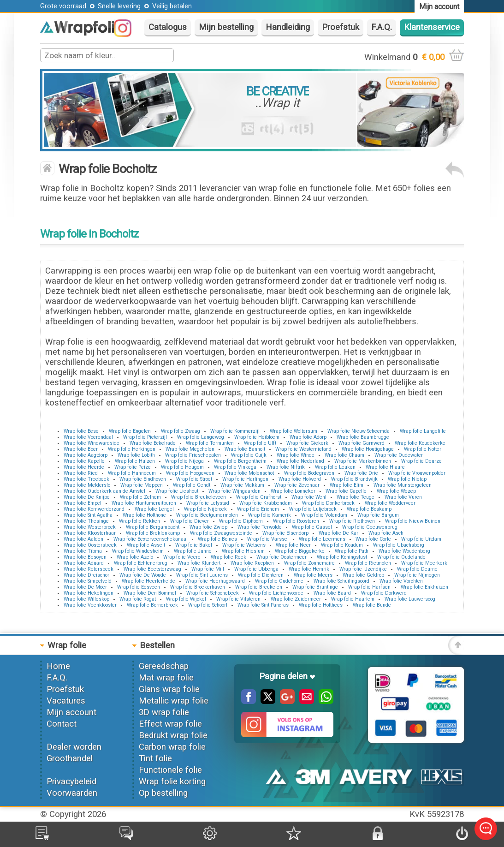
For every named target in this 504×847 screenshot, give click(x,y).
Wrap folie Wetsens (244, 545)
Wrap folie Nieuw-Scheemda (359, 431)
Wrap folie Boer (81, 449)
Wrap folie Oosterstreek (90, 545)
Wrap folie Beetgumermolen (207, 515)
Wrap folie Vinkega (235, 467)
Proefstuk (341, 27)
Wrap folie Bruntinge (315, 587)
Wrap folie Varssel (268, 539)
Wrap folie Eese (81, 431)
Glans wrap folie (169, 689)
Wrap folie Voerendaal (88, 437)
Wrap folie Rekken (139, 521)
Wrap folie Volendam (324, 515)
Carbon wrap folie (172, 747)
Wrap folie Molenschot (249, 473)
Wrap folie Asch (386, 533)
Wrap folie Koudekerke (420, 443)
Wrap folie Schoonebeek (213, 593)
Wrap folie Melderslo (87, 485)
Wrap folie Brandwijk (354, 479)
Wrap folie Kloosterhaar (90, 533)
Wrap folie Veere (182, 557)
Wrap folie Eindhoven (143, 479)
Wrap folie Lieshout (177, 491)
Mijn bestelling (226, 27)
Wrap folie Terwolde (260, 527)
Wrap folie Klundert (199, 563)
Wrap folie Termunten (210, 443)
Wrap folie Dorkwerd (384, 593)
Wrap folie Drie (361, 473)
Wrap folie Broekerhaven (198, 587)
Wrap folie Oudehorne (279, 581)
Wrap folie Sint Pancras (263, 605)
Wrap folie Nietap (407, 479)
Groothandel (70, 758)
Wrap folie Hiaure (385, 467)
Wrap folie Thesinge (86, 521)
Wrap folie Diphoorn (241, 521)
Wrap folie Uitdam (421, 539)
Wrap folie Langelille (423, 431)
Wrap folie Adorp (308, 437)
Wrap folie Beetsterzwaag (152, 569)
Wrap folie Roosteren (296, 521)
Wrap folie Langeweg (201, 437)
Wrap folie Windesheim (138, 551)
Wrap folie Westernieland (303, 449)
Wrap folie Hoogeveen (190, 473)
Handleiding (288, 27)
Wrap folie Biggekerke (300, 551)
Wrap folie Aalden (83, 539)
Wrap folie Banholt (245, 449)
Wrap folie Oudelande (401, 557)
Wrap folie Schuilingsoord (341, 581)
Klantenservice (432, 27)
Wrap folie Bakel (194, 545)
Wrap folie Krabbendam (266, 503)
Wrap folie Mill (208, 569)
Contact (62, 724)
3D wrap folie (164, 712)
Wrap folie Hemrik (309, 569)
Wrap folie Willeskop (86, 599)
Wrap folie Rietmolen (368, 563)
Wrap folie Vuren (403, 497)
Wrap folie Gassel (312, 527)
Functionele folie (170, 770)
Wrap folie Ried (81, 473)
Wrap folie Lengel (154, 509)
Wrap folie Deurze (421, 461)
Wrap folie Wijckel (186, 599)
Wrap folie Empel (83, 503)
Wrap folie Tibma (83, 551)
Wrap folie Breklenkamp (153, 533)
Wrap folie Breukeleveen (199, 497)
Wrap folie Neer (293, 545)
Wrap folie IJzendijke (363, 569)
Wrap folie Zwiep (208, 527)
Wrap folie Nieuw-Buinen (413, 521)
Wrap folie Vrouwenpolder (417, 473)
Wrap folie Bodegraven (309, 473)
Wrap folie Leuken (335, 467)
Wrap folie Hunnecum (132, 473)
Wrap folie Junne (193, 551)
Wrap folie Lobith (136, 455)
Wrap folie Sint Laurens (202, 575)
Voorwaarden (72, 793)
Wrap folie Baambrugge (363, 437)
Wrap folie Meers (313, 575)
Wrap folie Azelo (135, 557)
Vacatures (66, 701)
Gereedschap (164, 666)
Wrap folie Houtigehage (368, 449)
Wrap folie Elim (347, 485)
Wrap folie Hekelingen (89, 593)
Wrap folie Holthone (144, 515)
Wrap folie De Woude (143, 575)
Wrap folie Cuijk (249, 455)
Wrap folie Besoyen (85, 557)
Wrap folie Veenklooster (90, 605)
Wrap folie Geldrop (363, 575)
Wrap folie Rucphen (252, 563)
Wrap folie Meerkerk (424, 563)
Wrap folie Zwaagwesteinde (221, 533)
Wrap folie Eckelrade (153, 443)
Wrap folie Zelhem (140, 497)
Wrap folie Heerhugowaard (215, 581)
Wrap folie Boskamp (369, 509)
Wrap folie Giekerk (307, 443)
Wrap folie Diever (190, 521)
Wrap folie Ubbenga (256, 569)
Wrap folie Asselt (146, 545)
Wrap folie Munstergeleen (403, 485)
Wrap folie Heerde (84, 467)
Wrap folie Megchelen (190, 449)
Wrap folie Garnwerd (362, 443)
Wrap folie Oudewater (399, 455)
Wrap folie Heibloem (257, 437)
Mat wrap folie (166, 678)
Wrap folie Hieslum (243, 551)
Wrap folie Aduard (84, 563)
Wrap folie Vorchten (401, 581)
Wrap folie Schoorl (208, 605)
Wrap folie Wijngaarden (234, 491)
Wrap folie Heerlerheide (148, 581)
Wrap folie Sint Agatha (88, 515)
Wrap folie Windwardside (92, 443)
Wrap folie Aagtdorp (86, 455)
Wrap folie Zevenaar (297, 485)
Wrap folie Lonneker (293, 491)
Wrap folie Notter (423, 449)
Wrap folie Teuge (356, 497)
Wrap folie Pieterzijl (145, 437)
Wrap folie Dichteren (261, 575)
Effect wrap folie (170, 724)
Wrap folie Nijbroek (205, 509)
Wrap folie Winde (296, 455)
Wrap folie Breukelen (259, 587)
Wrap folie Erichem (258, 509)
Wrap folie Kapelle (84, 461)
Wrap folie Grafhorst (259, 497)
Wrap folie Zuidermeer (296, 599)
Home (58, 666)
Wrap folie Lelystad (208, 503)
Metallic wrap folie (174, 701)
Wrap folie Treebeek (86, 479)
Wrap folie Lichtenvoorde (276, 593)
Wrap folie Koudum (342, 545)
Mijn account (71, 712)
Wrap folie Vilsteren (238, 599)
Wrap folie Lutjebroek (313, 509)
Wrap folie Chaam (344, 455)
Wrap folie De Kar (338, 533)
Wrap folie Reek (228, 557)
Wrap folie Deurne (417, 569)
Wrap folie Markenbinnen (363, 461)
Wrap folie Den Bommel (150, 593)
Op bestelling (163, 793)
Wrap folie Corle (373, 539)
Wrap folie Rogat (138, 599)
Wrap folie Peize (133, 467)
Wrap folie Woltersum (294, 431)
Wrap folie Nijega (184, 461)
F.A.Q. (382, 27)
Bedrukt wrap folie (173, 735)
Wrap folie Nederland (300, 461)
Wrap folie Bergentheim (240, 461)
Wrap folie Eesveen (139, 587)
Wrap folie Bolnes (217, 539)
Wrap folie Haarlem (353, 599)
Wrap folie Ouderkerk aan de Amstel (104, 491)
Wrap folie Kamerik (270, 515)
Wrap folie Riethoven (352, 521)
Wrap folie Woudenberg (404, 551)
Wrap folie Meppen (142, 485)
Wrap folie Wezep (396, 491)
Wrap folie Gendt (192, 485)
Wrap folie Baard (332, 593)
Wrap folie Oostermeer (282, 557)
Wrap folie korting (172, 781)
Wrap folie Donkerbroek (328, 503)
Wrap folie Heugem (182, 467)
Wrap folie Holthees (321, 605)
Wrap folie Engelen (130, 431)
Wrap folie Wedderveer (390, 503)
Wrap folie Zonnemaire (309, 563)
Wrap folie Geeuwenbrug (370, 527)
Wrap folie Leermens (322, 539)
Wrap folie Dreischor (86, 575)
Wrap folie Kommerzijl (235, 431)
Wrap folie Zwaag (181, 431)
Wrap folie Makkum (242, 485)
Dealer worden (74, 747)
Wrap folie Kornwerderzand (94, 509)
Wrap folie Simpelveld (88, 581)
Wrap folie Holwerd (300, 479)
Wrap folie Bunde (372, 605)
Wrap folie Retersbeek (89, 569)
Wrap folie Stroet (194, 479)
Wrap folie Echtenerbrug (141, 563)
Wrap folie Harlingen (245, 479)
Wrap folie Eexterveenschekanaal (151, 539)
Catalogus (168, 27)
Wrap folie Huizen (135, 461)
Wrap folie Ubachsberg (399, 545)
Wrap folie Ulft (260, 443)
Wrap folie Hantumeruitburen (144, 503)
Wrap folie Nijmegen (417, 575)
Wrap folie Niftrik (286, 467)
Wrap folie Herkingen (132, 449)
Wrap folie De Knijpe (87, 497)
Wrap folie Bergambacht (153, 527)
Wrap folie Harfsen (369, 587)
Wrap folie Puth (352, 551)
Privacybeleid (71, 781)
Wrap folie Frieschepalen (193, 455)
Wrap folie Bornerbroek (152, 605)
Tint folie (155, 758)
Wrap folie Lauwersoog (410, 599)
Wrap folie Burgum (378, 515)
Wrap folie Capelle (346, 491)
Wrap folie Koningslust (342, 557)
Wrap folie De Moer (85, 587)
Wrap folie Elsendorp (285, 533)
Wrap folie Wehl (309, 497)
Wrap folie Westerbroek (90, 527)
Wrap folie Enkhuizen (424, 587)
